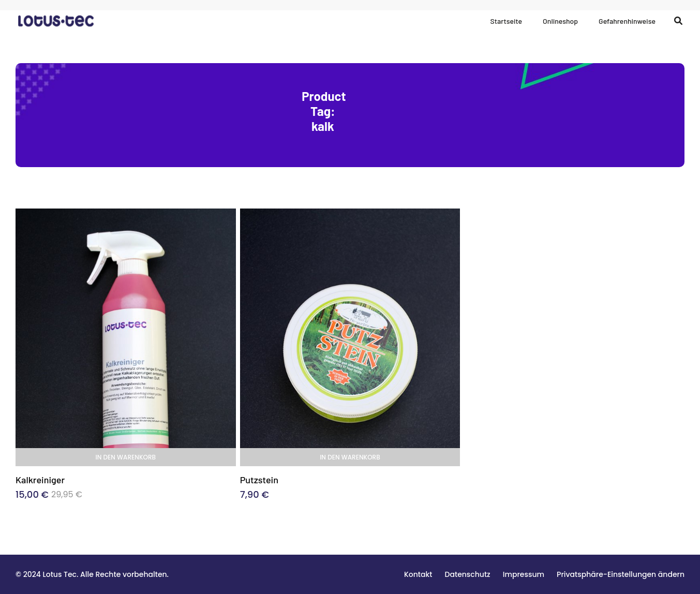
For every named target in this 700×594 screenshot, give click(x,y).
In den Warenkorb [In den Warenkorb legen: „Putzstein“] (350, 457)
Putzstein (259, 480)
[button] (621, 574)
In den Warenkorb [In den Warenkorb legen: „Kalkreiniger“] (126, 457)
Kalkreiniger (40, 480)
